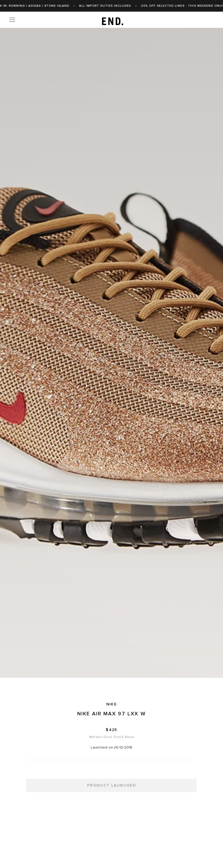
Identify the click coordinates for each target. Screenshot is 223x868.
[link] (112, 20)
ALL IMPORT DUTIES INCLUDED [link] (112, 6)
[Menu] (12, 20)
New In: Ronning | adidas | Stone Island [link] (38, 6)
